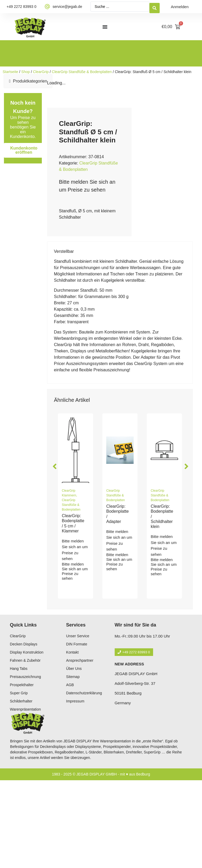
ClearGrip (41, 72)
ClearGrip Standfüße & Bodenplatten (82, 72)
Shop (26, 72)
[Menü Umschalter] (105, 27)
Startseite (10, 72)
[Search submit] (155, 7)
